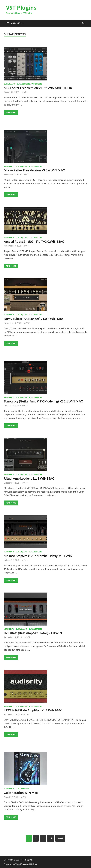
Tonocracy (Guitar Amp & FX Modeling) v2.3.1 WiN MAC (43, 401)
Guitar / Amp (9, 84)
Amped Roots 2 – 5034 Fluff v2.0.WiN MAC (34, 241)
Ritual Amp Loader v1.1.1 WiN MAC (29, 478)
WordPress (21, 864)
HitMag (34, 864)
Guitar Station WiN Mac (21, 793)
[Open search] (84, 23)
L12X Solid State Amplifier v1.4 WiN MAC (33, 710)
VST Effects (37, 84)
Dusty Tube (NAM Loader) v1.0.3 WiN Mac (34, 319)
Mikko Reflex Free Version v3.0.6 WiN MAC (34, 170)
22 (51, 838)
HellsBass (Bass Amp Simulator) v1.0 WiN (33, 633)
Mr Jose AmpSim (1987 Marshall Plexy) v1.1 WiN (38, 556)
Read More (10, 112)
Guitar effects (23, 84)
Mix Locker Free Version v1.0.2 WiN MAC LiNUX (38, 88)
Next (60, 838)
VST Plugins (21, 8)
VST (26, 92)
